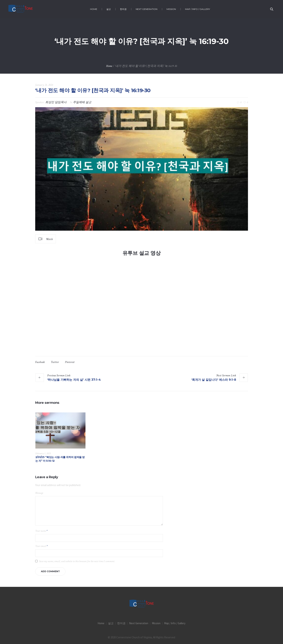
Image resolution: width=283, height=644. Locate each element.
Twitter (55, 362)
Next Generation (139, 623)
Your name (41, 531)
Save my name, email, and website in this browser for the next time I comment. (77, 561)
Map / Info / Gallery (175, 623)
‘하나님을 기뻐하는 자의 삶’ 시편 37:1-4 (74, 380)
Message (39, 493)
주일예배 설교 (82, 102)
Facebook (40, 362)
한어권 (121, 623)
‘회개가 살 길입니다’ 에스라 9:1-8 (214, 380)
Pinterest (70, 362)
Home (109, 66)
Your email (41, 546)
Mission (156, 623)
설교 (111, 623)
